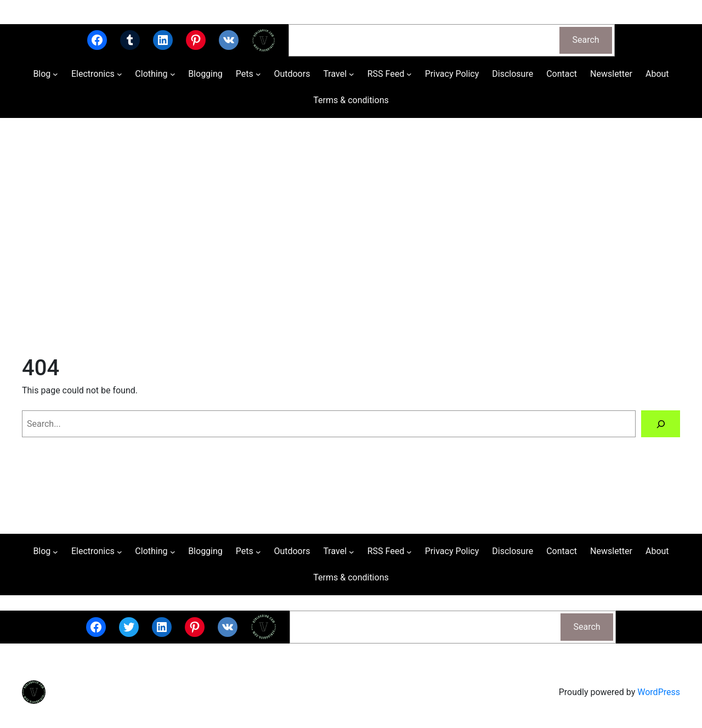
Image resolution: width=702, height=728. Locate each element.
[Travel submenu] (352, 74)
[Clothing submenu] (173, 74)
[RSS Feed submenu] (409, 74)
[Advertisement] (351, 234)
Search (586, 40)
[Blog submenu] (55, 74)
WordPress (659, 692)
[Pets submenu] (258, 74)
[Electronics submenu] (120, 74)
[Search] (661, 424)
